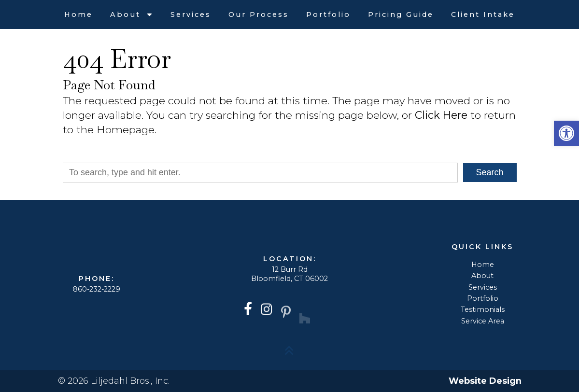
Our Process (259, 14)
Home (78, 14)
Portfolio (328, 14)
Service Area (483, 321)
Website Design (485, 381)
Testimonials (483, 309)
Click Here (441, 115)
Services (191, 14)
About (127, 14)
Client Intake (483, 14)
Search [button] (490, 172)
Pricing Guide (401, 14)
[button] (566, 133)
